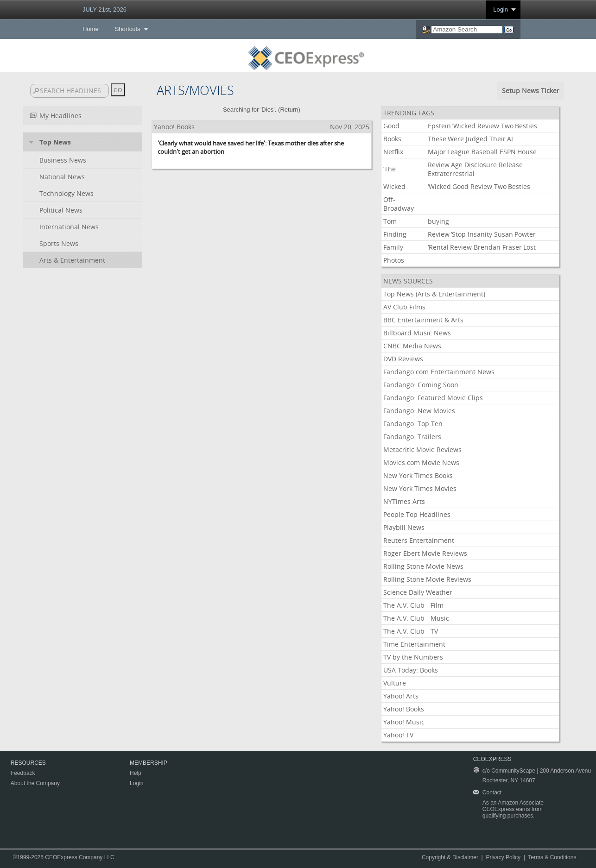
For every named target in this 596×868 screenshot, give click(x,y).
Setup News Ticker (531, 91)
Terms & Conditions (552, 857)
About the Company (35, 783)
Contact (492, 793)
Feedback (23, 773)
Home (91, 29)
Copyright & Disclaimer (450, 857)
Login (501, 9)
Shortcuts (128, 29)
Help (136, 773)
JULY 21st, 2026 (105, 9)
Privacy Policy (503, 857)
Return (289, 110)
